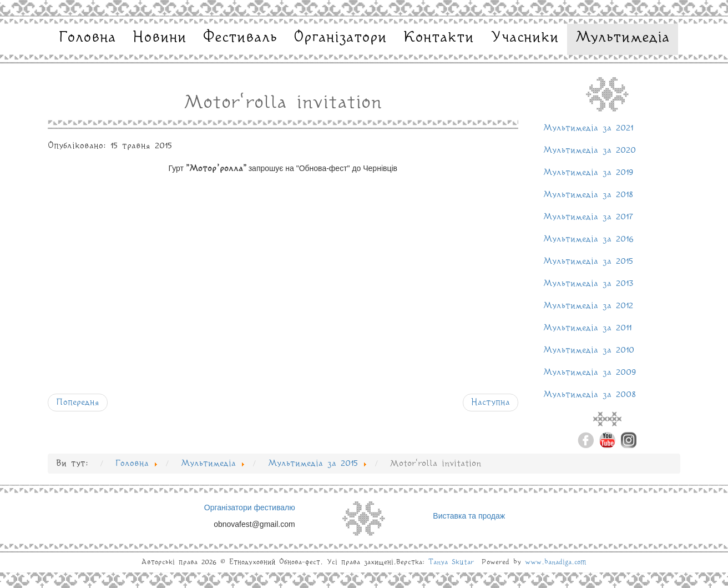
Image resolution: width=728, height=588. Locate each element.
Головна (87, 38)
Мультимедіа (623, 38)
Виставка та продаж (469, 516)
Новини (160, 38)
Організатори (340, 38)
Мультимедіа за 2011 (587, 328)
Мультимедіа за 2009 (590, 373)
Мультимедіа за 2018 (588, 195)
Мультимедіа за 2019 (588, 173)
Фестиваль (240, 38)
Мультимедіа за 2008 (590, 395)
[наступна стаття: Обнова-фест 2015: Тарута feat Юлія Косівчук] (491, 403)
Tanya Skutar (451, 562)
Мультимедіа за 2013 (588, 284)
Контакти (439, 38)
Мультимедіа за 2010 (589, 350)
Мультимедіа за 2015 (588, 262)
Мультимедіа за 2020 (590, 150)
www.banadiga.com (556, 562)
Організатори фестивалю (250, 507)
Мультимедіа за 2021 (588, 128)
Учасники (525, 38)
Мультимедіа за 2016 (588, 239)
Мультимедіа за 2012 (588, 306)
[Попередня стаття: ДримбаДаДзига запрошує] (78, 403)
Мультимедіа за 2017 (588, 217)
